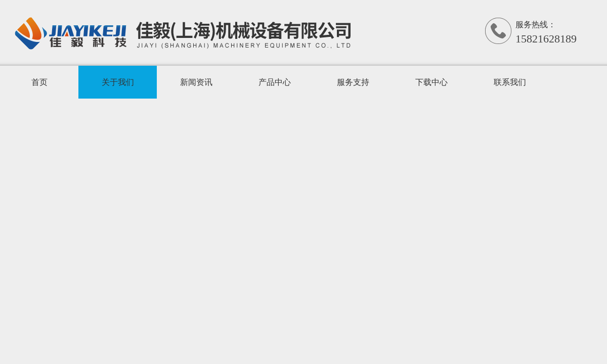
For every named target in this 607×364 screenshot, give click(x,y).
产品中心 (275, 82)
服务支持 (353, 82)
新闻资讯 (196, 82)
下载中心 (431, 82)
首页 (39, 82)
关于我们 (118, 82)
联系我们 (510, 82)
